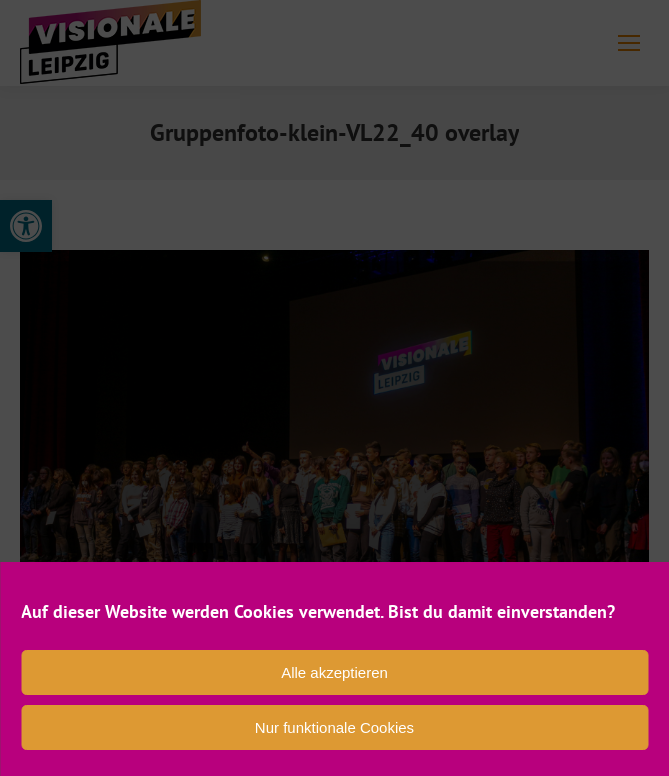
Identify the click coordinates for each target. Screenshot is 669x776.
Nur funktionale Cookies (334, 727)
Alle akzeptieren (334, 672)
